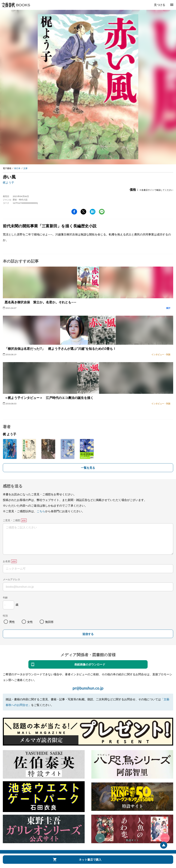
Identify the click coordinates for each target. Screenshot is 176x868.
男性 (12, 622)
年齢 (5, 597)
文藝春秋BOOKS (16, 5)
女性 (30, 622)
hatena (93, 212)
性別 (5, 616)
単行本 (17, 168)
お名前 (7, 561)
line (102, 212)
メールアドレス (11, 579)
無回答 (49, 622)
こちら (41, 511)
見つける (160, 5)
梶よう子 (8, 182)
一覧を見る (88, 468)
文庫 (25, 168)
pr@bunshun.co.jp (88, 688)
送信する (88, 634)
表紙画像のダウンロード (90, 664)
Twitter (83, 212)
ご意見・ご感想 (11, 520)
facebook (74, 212)
